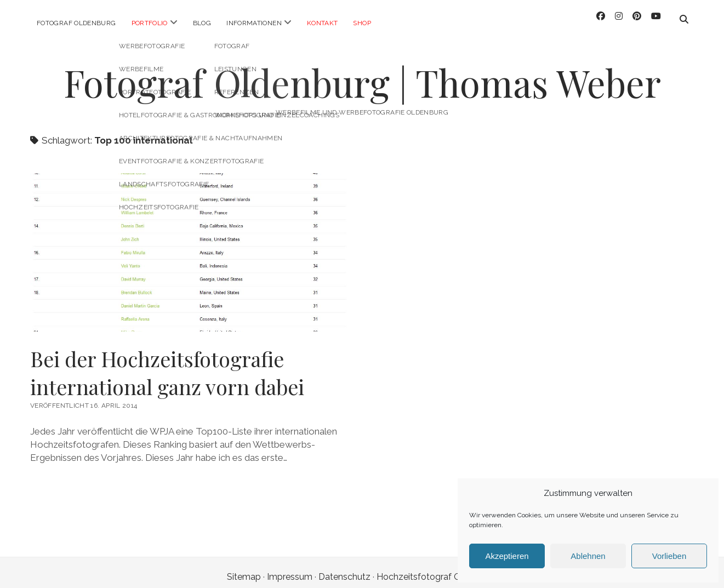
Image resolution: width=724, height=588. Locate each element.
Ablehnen (588, 556)
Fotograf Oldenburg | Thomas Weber (362, 74)
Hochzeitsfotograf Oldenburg (437, 568)
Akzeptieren (507, 556)
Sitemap (244, 568)
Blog (202, 23)
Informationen (254, 23)
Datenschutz (344, 568)
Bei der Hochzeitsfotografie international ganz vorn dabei (189, 244)
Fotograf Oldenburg (76, 23)
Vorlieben (669, 556)
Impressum (290, 568)
